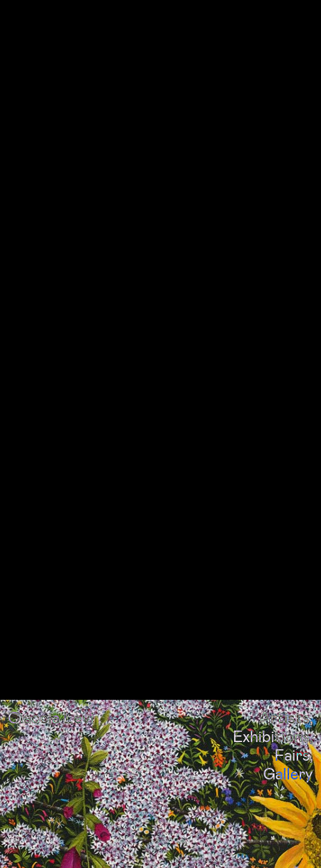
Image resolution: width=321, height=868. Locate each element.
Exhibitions (271, 720)
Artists (284, 701)
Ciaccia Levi (51, 701)
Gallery (288, 757)
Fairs (292, 739)
